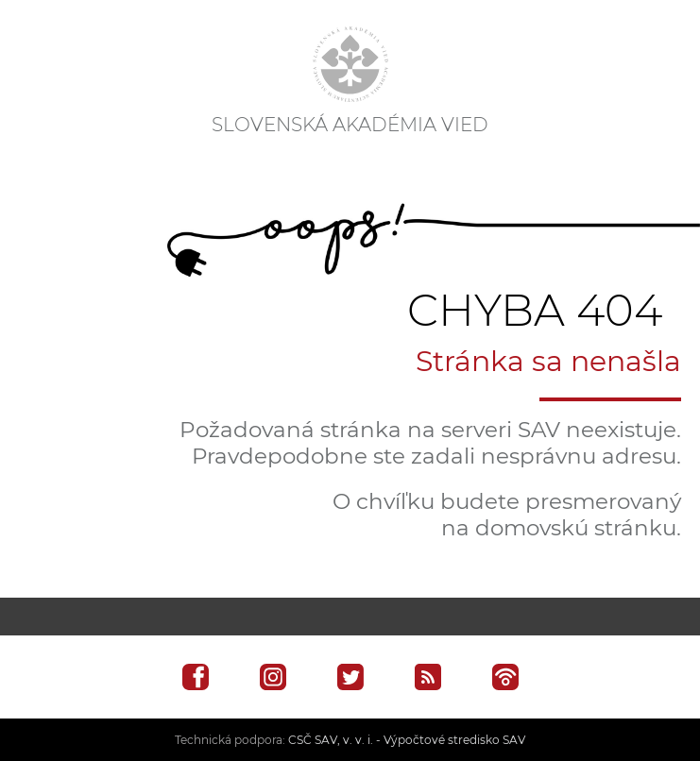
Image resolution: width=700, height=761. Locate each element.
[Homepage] (350, 64)
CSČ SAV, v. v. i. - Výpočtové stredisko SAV (407, 740)
